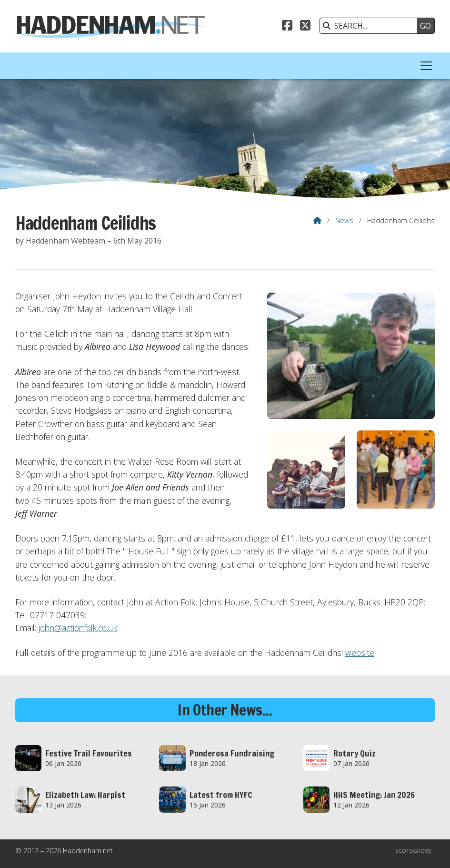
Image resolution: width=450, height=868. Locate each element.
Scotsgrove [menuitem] (413, 851)
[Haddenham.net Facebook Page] (287, 27)
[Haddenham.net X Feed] (305, 27)
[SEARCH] (371, 26)
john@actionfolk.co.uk (78, 628)
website (360, 653)
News (344, 220)
